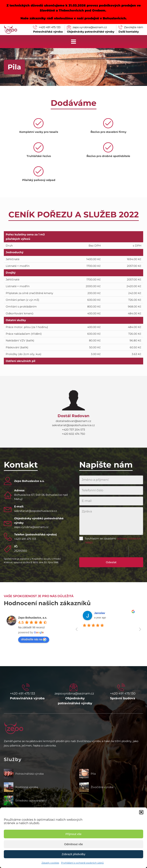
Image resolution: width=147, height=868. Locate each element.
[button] (141, 812)
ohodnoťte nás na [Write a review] (34, 639)
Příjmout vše (73, 834)
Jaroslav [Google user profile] (100, 613)
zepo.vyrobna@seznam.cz (31, 527)
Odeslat (111, 562)
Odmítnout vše (73, 844)
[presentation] (104, 552)
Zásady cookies (50, 863)
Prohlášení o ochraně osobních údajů (82, 863)
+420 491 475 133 (25, 539)
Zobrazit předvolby (73, 854)
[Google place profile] (33, 618)
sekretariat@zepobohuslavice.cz (36, 511)
